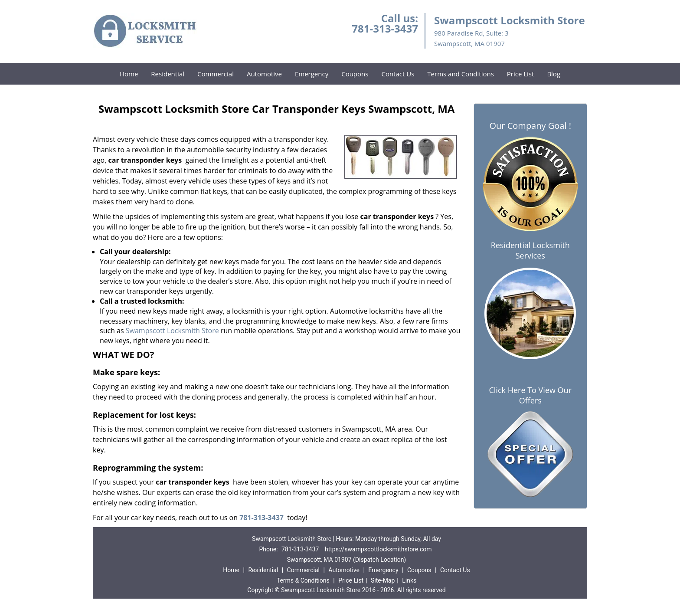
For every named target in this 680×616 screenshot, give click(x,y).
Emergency (312, 74)
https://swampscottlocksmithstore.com (378, 549)
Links (409, 580)
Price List (521, 74)
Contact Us (398, 74)
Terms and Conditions (461, 74)
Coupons (355, 74)
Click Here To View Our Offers (530, 395)
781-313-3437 (385, 28)
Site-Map (383, 580)
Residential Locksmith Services (530, 250)
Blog (554, 74)
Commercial (216, 74)
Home (129, 74)
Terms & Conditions (303, 580)
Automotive (264, 74)
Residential (168, 74)
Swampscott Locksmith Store (172, 331)
